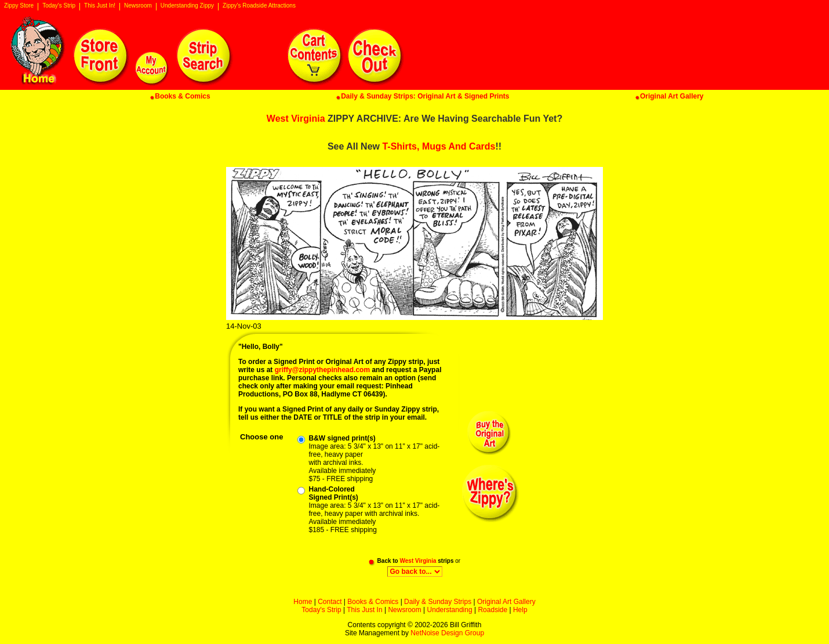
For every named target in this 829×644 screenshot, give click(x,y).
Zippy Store (19, 6)
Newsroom (138, 6)
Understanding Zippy (187, 6)
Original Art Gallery (506, 602)
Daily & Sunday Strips (438, 602)
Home (303, 602)
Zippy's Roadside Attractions (259, 6)
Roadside (492, 610)
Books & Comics (373, 602)
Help (520, 610)
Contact (330, 602)
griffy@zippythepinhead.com (322, 370)
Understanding (450, 610)
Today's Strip (59, 6)
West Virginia (296, 119)
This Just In (364, 610)
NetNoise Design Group (447, 633)
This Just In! (100, 6)
